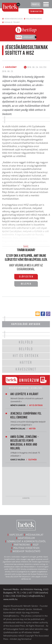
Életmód (33, 460)
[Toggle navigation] (46, 5)
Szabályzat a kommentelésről (27, 541)
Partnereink (22, 545)
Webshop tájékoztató (27, 551)
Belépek (26, 284)
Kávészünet (11, 67)
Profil (36, 5)
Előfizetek (26, 277)
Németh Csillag (18, 429)
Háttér (32, 429)
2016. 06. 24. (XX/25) (35, 67)
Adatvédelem (27, 538)
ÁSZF (36, 545)
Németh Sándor (18, 405)
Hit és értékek (36, 405)
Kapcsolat (16, 535)
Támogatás (36, 12)
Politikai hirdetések (27, 548)
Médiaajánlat (35, 535)
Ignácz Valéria (18, 460)
